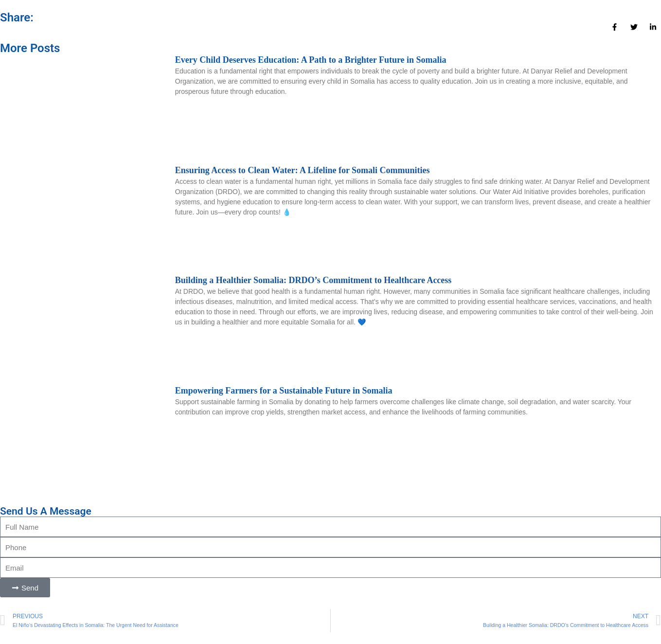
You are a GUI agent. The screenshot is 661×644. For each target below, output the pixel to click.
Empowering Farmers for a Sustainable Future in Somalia (284, 391)
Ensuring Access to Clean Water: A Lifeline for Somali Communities (303, 170)
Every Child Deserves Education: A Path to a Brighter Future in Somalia (311, 60)
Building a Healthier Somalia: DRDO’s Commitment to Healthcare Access (313, 280)
